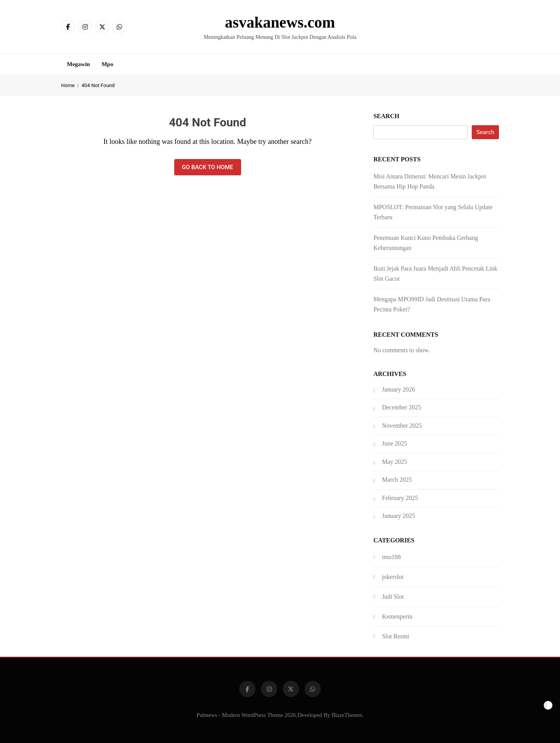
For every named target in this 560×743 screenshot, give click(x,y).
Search (386, 116)
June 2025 (395, 443)
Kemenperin (397, 616)
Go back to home (208, 167)
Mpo (107, 64)
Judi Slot (393, 597)
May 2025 (395, 462)
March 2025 (397, 480)
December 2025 (402, 407)
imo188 (391, 557)
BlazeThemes (347, 715)
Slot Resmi (395, 636)
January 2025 (398, 516)
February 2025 (400, 498)
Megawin (78, 64)
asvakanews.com (280, 22)
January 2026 (398, 389)
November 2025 (402, 426)
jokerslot (393, 577)
